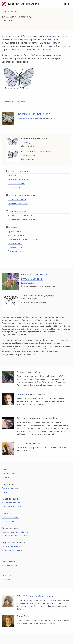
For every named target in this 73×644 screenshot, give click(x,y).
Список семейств (10, 12)
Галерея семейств (16, 183)
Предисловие (14, 232)
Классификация (15, 247)
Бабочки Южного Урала (21, 4)
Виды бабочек (15, 243)
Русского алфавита (17, 199)
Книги (5, 492)
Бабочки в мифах (10, 488)
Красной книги (40, 275)
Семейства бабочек (12, 503)
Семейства (13, 175)
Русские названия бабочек (21, 215)
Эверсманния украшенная (33, 114)
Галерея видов (15, 187)
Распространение (16, 251)
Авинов (20, 394)
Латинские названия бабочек (22, 219)
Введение (7, 576)
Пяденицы (26, 143)
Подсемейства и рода (18, 179)
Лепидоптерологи (11, 565)
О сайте (6, 477)
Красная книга (9, 561)
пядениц (50, 36)
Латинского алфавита (18, 203)
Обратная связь (10, 474)
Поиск (66, 4)
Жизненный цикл (16, 235)
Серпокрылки (28, 156)
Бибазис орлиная (32, 279)
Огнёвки (6, 579)
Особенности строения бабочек (23, 239)
